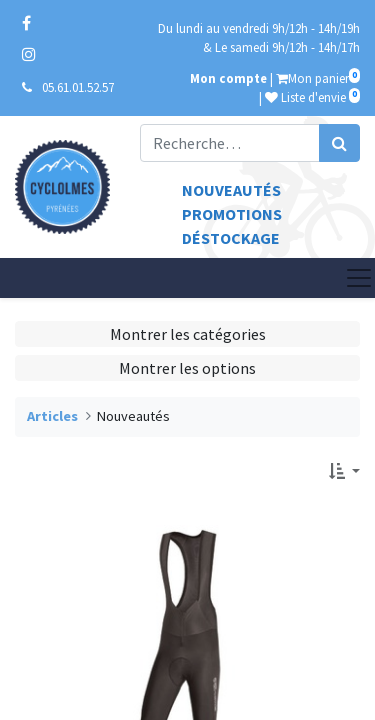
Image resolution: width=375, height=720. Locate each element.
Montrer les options (187, 368)
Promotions (232, 214)
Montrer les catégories (188, 334)
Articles (52, 416)
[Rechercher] (339, 143)
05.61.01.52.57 (78, 87)
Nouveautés (231, 190)
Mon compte (228, 78)
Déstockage (231, 238)
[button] (344, 471)
